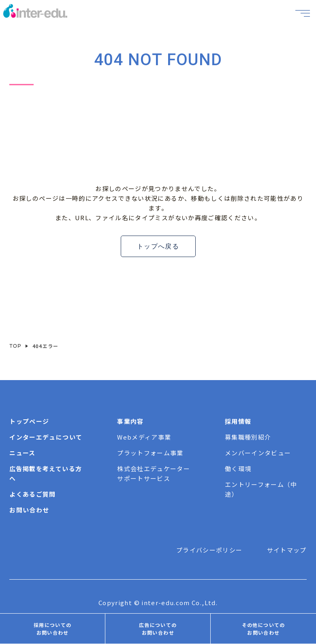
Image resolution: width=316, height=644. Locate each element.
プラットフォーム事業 (150, 453)
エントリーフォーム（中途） (261, 489)
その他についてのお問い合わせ (264, 629)
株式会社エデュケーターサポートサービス (154, 473)
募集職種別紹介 (248, 437)
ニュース (22, 453)
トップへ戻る (158, 246)
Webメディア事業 (144, 437)
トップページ (29, 421)
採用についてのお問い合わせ (52, 629)
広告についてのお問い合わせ (158, 629)
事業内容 (130, 421)
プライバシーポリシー (209, 550)
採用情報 (238, 421)
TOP (15, 346)
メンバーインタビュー (258, 453)
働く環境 (238, 469)
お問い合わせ (29, 510)
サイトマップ (287, 550)
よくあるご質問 (32, 494)
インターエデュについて (46, 437)
